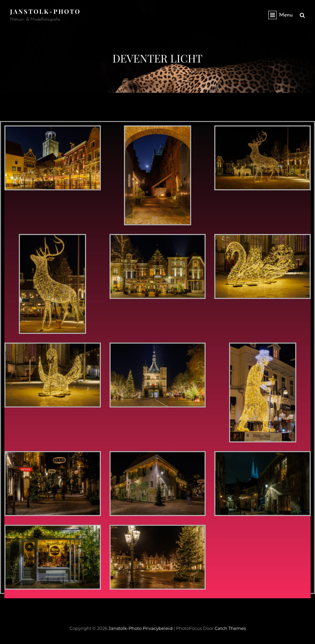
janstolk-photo (45, 11)
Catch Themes (230, 628)
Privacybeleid (158, 628)
